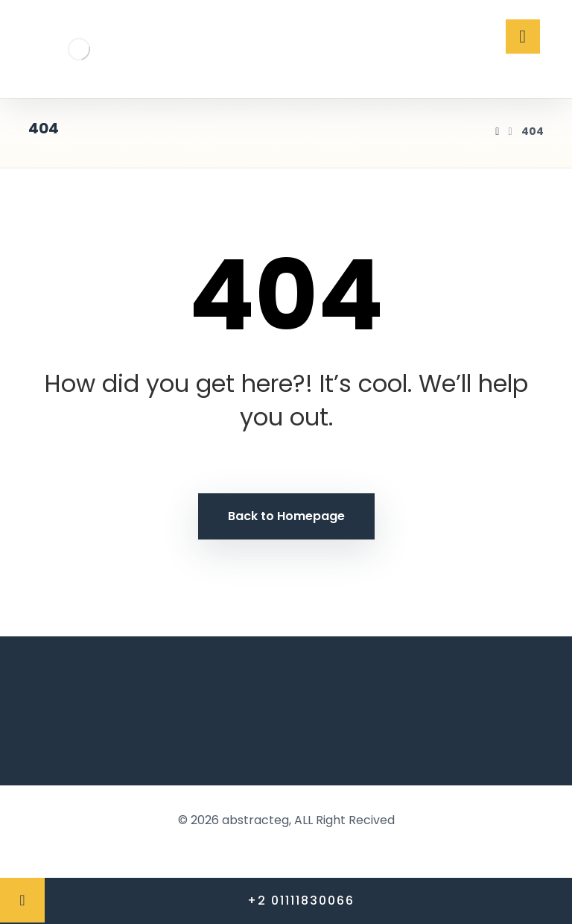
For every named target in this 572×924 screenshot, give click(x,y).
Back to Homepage (286, 516)
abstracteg (255, 820)
